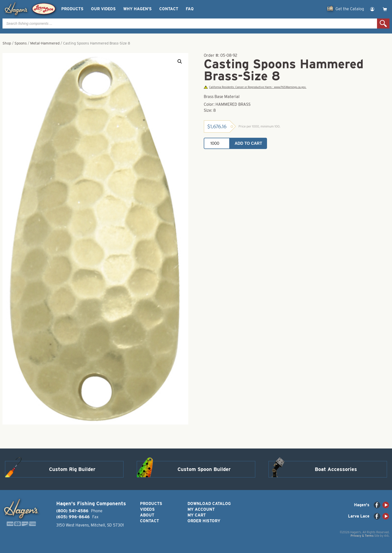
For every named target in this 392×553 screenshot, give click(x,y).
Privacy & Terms (362, 536)
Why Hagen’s (137, 9)
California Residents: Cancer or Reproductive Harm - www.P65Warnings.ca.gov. (255, 87)
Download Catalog (209, 504)
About (147, 515)
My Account (201, 509)
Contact (169, 9)
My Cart (197, 515)
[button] (180, 61)
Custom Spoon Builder (204, 469)
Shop (7, 43)
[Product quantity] (217, 143)
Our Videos (103, 9)
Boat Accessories (336, 469)
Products (72, 9)
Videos (147, 509)
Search (383, 23)
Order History (204, 521)
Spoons (21, 43)
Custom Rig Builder (72, 469)
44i (386, 536)
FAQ (190, 9)
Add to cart (248, 143)
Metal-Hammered (45, 43)
